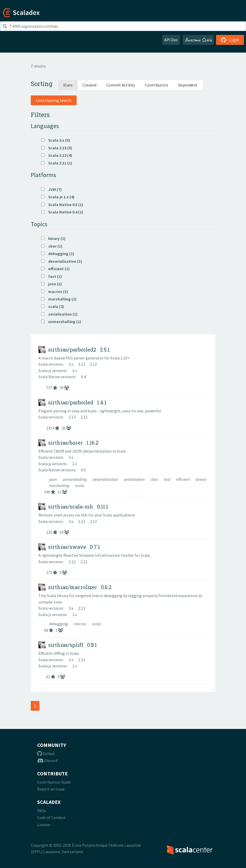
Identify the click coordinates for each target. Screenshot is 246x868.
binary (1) (53, 238)
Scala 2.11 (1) (57, 163)
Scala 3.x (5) (56, 140)
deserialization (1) (62, 261)
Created (89, 85)
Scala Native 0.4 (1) (62, 212)
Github (46, 754)
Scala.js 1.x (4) (58, 197)
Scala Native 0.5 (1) (62, 204)
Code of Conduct (52, 817)
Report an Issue (51, 789)
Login (230, 40)
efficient (183, 479)
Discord (47, 760)
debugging (59, 624)
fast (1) (52, 276)
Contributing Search (54, 100)
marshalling (60, 485)
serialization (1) (59, 314)
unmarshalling (75, 479)
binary (201, 479)
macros (80, 624)
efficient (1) (55, 269)
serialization (135, 479)
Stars (68, 85)
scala (80, 485)
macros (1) (55, 291)
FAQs (42, 811)
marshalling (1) (59, 299)
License (44, 825)
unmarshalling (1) (61, 321)
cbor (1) (52, 246)
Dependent (188, 85)
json (53, 479)
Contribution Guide (54, 782)
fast (167, 479)
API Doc (171, 40)
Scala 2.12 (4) (57, 155)
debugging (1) (58, 253)
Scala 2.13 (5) (57, 148)
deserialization (106, 479)
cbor (155, 479)
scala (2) (53, 306)
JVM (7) (51, 189)
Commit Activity (121, 85)
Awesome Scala (198, 40)
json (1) (52, 284)
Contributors (157, 85)
